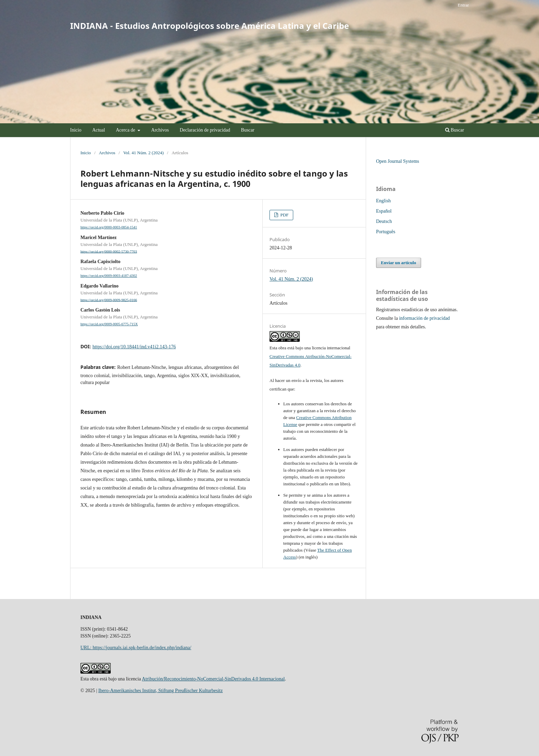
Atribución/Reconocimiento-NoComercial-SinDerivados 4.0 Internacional (213, 679)
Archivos (160, 130)
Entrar (463, 5)
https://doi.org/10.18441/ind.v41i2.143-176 (134, 347)
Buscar (248, 130)
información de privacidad (425, 318)
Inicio (76, 130)
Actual (98, 130)
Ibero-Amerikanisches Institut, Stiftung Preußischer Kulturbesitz (161, 691)
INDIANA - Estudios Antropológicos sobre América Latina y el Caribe (210, 26)
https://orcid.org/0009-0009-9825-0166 (109, 300)
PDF (284, 215)
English (383, 201)
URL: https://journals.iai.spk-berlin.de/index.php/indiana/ (136, 648)
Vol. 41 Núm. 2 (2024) (143, 153)
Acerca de (126, 130)
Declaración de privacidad (205, 130)
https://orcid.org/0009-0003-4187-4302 (109, 276)
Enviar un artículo (398, 263)
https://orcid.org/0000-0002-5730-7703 (109, 251)
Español (384, 211)
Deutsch (384, 221)
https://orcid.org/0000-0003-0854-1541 (109, 227)
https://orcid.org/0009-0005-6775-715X (109, 324)
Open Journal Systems (398, 161)
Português (386, 232)
